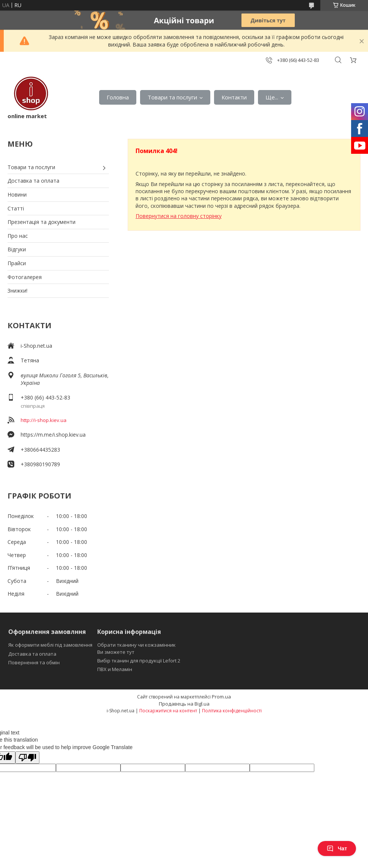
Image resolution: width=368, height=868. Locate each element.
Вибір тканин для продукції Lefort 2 (139, 661)
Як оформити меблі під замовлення (50, 645)
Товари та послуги (172, 97)
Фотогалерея (25, 277)
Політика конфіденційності (232, 711)
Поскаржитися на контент (168, 711)
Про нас (18, 236)
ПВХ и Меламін (115, 669)
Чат (337, 848)
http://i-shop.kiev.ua (44, 420)
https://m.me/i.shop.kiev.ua (53, 435)
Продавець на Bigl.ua (184, 704)
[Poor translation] (27, 758)
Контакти (234, 97)
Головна (118, 97)
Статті (16, 208)
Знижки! (17, 291)
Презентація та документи (41, 222)
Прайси (17, 263)
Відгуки (17, 249)
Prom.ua (221, 697)
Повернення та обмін (34, 662)
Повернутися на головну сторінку (179, 216)
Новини (17, 194)
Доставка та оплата (33, 181)
